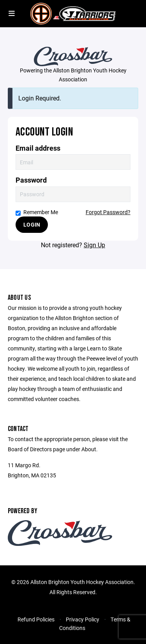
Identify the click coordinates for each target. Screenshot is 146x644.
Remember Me (37, 212)
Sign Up (94, 245)
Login (32, 224)
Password (31, 180)
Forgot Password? (108, 212)
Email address (38, 148)
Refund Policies (36, 619)
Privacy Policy (83, 619)
